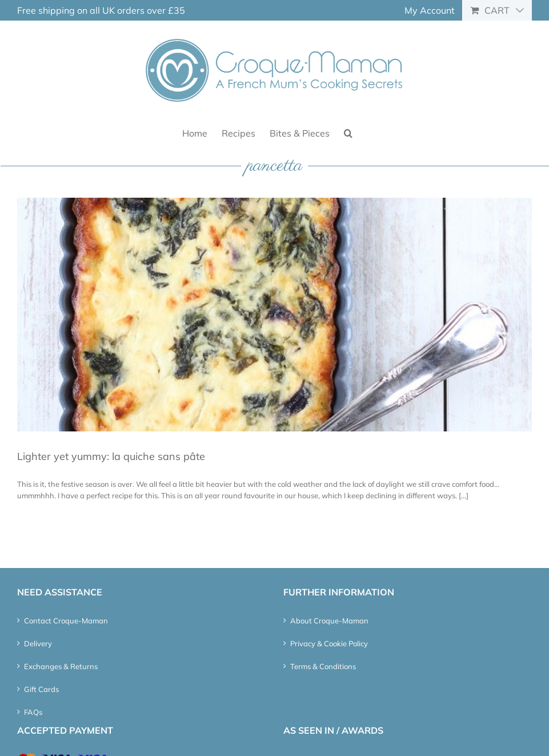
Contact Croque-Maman (66, 621)
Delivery (38, 643)
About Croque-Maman (329, 621)
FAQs (33, 712)
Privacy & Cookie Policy (329, 643)
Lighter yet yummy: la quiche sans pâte (111, 456)
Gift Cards (41, 689)
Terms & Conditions (323, 666)
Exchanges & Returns (61, 666)
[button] (348, 132)
